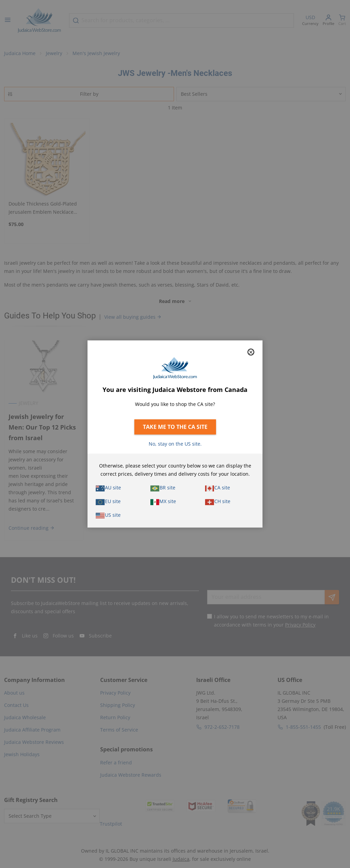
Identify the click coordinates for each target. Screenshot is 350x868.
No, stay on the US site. (175, 444)
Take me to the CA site (175, 427)
